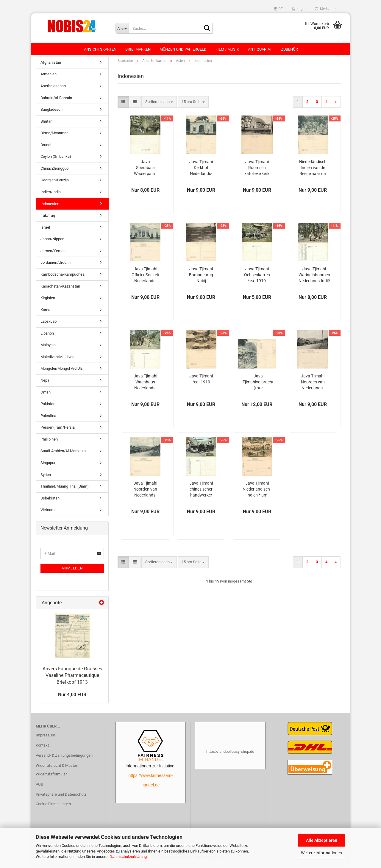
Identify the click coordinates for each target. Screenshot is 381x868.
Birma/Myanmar (54, 136)
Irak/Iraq (48, 218)
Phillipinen (49, 442)
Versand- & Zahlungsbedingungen (64, 758)
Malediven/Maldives (57, 360)
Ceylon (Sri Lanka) (56, 160)
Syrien (46, 478)
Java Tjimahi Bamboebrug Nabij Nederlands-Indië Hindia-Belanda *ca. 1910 (201, 278)
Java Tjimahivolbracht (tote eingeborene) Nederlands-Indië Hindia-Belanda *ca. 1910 (258, 385)
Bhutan (46, 124)
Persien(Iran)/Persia (58, 430)
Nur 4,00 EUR (72, 698)
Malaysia (48, 348)
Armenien (49, 77)
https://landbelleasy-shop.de (230, 754)
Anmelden (72, 571)
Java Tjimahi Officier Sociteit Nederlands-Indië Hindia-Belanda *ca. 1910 (145, 278)
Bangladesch (51, 112)
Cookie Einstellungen (53, 807)
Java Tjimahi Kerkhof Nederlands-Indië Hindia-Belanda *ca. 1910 (201, 171)
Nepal (45, 383)
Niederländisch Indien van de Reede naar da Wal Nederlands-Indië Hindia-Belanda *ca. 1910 (313, 171)
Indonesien (50, 207)
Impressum (45, 738)
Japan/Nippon (52, 242)
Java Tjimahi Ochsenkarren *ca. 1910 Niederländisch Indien (257, 278)
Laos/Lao (49, 324)
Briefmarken (138, 49)
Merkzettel (325, 9)
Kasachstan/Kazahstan (60, 289)
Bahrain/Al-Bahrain (56, 101)
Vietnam (47, 513)
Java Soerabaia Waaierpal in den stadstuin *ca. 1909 (145, 171)
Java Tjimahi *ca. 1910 (201, 382)
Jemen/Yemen (53, 254)
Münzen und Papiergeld (183, 49)
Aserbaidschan (53, 89)
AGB (39, 787)
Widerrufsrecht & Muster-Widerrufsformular (57, 773)
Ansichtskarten (100, 49)
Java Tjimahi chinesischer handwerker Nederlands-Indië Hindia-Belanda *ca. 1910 (201, 492)
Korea (45, 313)
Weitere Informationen (321, 853)
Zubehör (289, 49)
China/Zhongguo (54, 171)
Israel (45, 230)
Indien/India (51, 195)
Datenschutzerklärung (128, 857)
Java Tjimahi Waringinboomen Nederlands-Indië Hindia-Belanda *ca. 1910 (314, 278)
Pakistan (48, 407)
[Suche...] (122, 28)
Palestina (48, 419)
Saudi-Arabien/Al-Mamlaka (63, 454)
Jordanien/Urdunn (56, 266)
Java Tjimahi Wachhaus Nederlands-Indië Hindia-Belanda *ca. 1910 (145, 385)
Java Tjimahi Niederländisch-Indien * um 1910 (257, 492)
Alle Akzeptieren (322, 840)
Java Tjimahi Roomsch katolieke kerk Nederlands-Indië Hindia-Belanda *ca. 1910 (257, 171)
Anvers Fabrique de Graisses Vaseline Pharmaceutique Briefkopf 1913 (72, 679)
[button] (278, 9)
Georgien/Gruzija (55, 183)
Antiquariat (260, 49)
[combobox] (159, 105)
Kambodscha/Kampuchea (63, 277)
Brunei (46, 148)
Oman (46, 395)
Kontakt (42, 748)
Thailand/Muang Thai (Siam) (65, 489)
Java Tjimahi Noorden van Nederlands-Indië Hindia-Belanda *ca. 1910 (313, 385)
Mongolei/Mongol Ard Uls (62, 372)
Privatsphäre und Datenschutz (61, 797)
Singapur (48, 466)
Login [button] (299, 9)
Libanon (47, 336)
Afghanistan (51, 65)
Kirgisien (48, 301)
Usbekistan (50, 501)
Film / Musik (227, 49)
